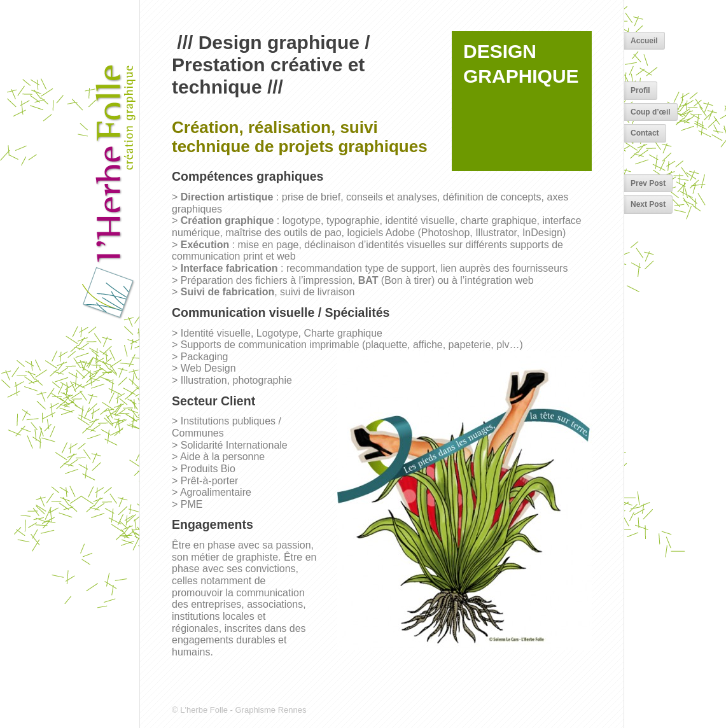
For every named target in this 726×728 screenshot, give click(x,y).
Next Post (648, 204)
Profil (640, 90)
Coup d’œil (651, 112)
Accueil (644, 41)
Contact (645, 133)
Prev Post (648, 183)
